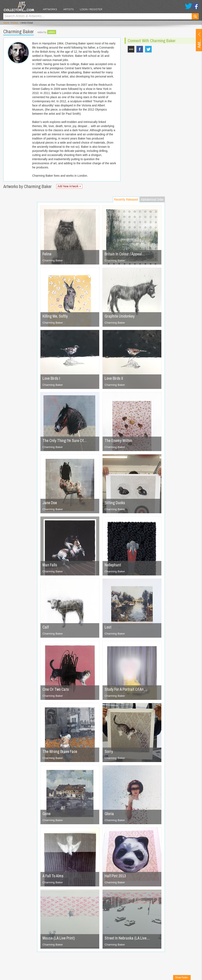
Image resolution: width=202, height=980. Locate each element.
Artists (70, 10)
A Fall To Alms (54, 876)
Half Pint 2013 (116, 876)
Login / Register (93, 10)
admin (52, 32)
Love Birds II (114, 378)
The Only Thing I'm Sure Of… (66, 440)
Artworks (52, 10)
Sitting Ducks (115, 503)
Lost (108, 627)
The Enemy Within (119, 440)
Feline (47, 254)
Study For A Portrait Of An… (127, 689)
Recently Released (126, 199)
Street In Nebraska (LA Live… (128, 938)
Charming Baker (53, 260)
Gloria (109, 814)
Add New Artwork (70, 186)
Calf (46, 627)
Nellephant (113, 565)
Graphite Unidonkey (120, 316)
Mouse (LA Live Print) (59, 938)
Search (195, 16)
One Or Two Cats (56, 689)
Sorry (109, 751)
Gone (47, 814)
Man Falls (50, 565)
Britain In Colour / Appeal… (126, 254)
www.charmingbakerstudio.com (131, 49)
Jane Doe (50, 503)
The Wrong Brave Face (61, 751)
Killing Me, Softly (56, 316)
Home (6, 23)
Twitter (188, 6)
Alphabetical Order (152, 199)
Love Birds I (52, 378)
